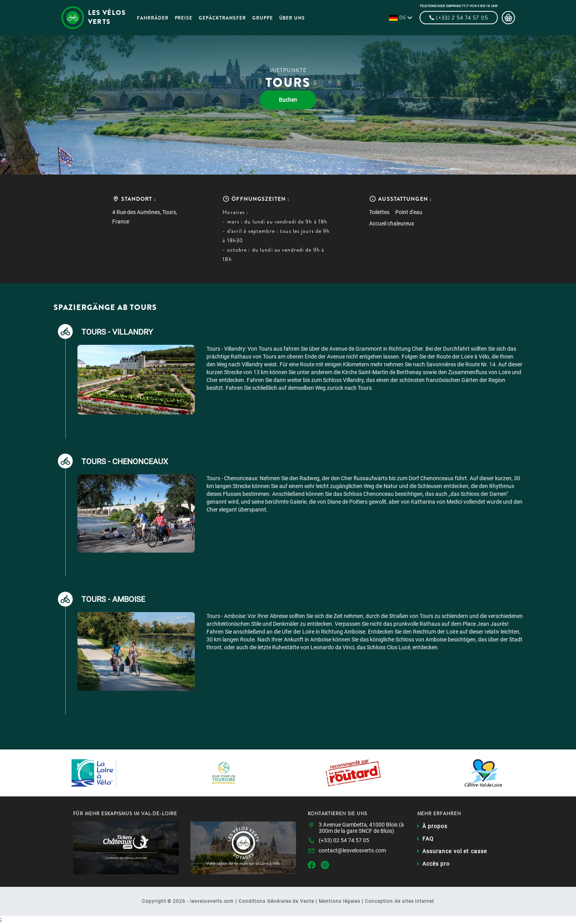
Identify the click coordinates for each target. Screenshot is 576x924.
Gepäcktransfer (226, 18)
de (403, 18)
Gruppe (266, 18)
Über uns (296, 18)
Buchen (288, 100)
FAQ (428, 840)
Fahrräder (156, 18)
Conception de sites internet (399, 902)
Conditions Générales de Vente (276, 902)
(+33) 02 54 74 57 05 (344, 841)
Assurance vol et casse (455, 852)
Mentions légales (339, 902)
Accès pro (436, 865)
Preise (187, 18)
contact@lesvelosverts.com (352, 852)
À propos (435, 827)
